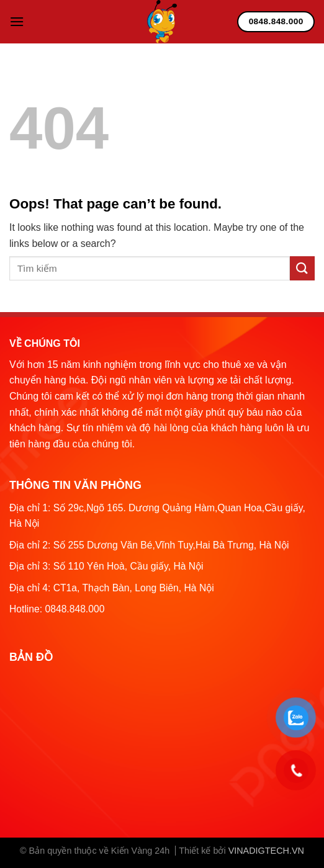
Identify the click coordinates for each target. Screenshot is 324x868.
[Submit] (302, 268)
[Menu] (17, 21)
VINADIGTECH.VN (266, 851)
